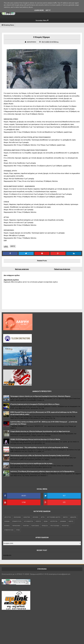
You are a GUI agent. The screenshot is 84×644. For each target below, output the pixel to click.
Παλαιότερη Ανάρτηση (62, 269)
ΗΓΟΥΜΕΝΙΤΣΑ (29, 521)
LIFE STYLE (8, 517)
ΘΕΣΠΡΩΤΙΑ (54, 521)
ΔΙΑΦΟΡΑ (73, 517)
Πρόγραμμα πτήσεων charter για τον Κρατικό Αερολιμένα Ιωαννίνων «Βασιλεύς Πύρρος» (40, 396)
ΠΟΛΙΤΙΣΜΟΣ (35, 526)
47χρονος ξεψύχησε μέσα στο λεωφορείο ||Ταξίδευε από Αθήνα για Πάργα (35, 404)
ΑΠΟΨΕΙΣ (35, 517)
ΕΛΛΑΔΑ (7, 521)
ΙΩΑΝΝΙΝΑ (63, 521)
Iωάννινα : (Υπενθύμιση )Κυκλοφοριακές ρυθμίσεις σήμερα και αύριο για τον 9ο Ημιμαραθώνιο (42, 471)
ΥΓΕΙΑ (18, 530)
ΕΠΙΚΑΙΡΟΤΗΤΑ (17, 521)
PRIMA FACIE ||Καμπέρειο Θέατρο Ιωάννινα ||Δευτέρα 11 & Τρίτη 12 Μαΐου (35, 439)
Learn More (39, 10)
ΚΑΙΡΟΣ (13, 246)
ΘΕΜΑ (46, 521)
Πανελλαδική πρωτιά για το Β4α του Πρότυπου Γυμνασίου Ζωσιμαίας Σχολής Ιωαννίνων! (40, 455)
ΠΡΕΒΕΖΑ (45, 526)
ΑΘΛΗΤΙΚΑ (27, 517)
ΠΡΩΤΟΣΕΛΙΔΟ (55, 526)
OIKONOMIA (17, 517)
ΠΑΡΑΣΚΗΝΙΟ (16, 526)
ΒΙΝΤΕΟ (65, 517)
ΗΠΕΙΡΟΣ (38, 521)
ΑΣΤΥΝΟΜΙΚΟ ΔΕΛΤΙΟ (54, 517)
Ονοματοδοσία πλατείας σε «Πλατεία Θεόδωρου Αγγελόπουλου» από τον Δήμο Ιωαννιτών (40, 431)
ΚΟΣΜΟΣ (7, 526)
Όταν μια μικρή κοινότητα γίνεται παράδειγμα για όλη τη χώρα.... (32, 463)
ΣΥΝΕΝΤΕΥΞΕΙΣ (9, 530)
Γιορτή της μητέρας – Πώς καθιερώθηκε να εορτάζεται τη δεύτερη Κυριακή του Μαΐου (39, 447)
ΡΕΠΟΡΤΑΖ (65, 526)
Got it (48, 10)
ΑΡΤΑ (43, 517)
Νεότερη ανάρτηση (22, 269)
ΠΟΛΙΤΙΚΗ (26, 526)
